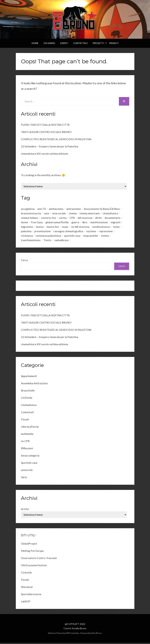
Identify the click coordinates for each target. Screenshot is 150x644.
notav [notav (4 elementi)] (116, 227)
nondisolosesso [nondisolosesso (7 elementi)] (101, 227)
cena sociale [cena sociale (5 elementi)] (59, 213)
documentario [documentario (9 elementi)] (113, 218)
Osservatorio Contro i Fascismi (39, 559)
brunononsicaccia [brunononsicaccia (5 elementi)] (31, 213)
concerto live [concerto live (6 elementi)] (49, 218)
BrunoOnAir (28, 392)
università (27, 471)
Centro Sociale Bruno (75, 629)
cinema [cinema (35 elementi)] (73, 213)
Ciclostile (26, 574)
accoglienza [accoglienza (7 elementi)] (28, 209)
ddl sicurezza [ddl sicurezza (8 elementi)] (85, 218)
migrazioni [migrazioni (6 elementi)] (27, 227)
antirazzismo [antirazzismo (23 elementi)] (74, 209)
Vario (24, 479)
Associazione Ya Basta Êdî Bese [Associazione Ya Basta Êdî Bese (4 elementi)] (102, 209)
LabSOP (26, 603)
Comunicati (27, 414)
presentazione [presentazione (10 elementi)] (43, 232)
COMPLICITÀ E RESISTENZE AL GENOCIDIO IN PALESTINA (56, 139)
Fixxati (25, 421)
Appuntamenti (29, 377)
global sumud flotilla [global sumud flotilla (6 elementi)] (57, 223)
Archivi (25, 510)
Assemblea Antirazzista (34, 385)
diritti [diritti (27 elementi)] (98, 218)
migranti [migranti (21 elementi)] (116, 223)
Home (35, 43)
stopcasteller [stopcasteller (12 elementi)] (91, 237)
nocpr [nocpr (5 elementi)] (65, 227)
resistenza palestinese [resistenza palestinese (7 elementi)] (48, 237)
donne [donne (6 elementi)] (24, 223)
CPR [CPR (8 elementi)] (72, 218)
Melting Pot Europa (32, 552)
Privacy (114, 43)
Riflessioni (27, 450)
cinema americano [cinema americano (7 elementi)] (90, 213)
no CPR (25, 442)
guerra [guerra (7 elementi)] (75, 223)
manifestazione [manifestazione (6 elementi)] (99, 223)
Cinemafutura (29, 406)
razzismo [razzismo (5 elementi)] (91, 232)
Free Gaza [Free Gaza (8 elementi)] (37, 223)
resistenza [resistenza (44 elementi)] (27, 237)
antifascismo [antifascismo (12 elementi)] (56, 209)
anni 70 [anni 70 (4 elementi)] (42, 209)
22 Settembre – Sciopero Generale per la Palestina (50, 146)
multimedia (27, 435)
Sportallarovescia (31, 595)
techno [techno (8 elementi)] (105, 237)
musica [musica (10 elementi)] (40, 227)
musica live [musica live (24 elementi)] (53, 227)
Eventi (64, 43)
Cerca (24, 261)
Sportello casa (29, 464)
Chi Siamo (49, 43)
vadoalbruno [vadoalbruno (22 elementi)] (62, 241)
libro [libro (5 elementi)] (85, 223)
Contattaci (80, 43)
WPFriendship (72, 634)
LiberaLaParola (30, 428)
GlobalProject (29, 545)
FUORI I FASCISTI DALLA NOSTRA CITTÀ (45, 125)
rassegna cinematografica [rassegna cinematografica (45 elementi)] (68, 232)
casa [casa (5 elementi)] (46, 213)
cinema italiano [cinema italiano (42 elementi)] (30, 218)
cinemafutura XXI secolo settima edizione (45, 154)
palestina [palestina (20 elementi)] (26, 232)
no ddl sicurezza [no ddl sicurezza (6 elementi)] (80, 227)
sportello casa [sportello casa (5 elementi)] (72, 237)
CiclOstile (27, 399)
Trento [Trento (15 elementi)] (47, 241)
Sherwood (27, 588)
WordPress (97, 634)
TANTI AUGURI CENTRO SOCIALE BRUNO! (46, 132)
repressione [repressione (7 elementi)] (106, 232)
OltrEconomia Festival (34, 566)
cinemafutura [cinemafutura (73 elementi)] (110, 213)
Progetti (98, 43)
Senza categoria (30, 457)
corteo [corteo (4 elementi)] (63, 218)
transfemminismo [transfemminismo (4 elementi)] (31, 241)
